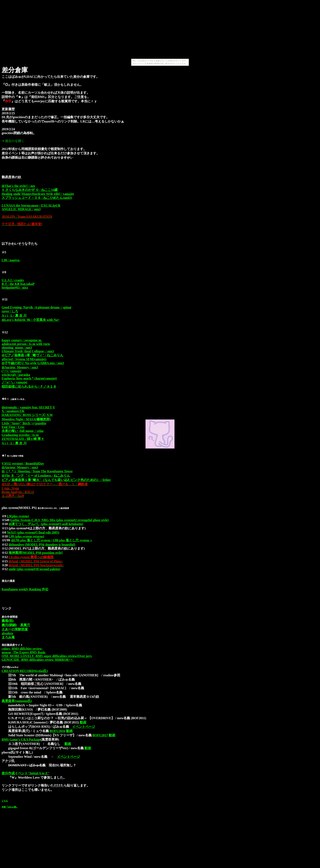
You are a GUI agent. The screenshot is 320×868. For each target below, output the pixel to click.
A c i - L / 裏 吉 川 (14, 315)
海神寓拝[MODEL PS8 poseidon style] (36, 553)
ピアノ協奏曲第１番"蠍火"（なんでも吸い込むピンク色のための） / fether (56, 480)
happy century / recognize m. (22, 340)
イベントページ (84, 727)
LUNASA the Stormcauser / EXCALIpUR (31, 205)
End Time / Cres (13, 427)
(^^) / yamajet (12, 371)
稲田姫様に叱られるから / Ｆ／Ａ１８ (29, 387)
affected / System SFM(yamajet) (24, 359)
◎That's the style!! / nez (18, 186)
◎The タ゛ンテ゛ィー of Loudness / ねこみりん (36, 476)
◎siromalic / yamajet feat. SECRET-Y (28, 407)
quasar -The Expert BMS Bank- (24, 652)
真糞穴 (25, 625)
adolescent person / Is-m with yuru (26, 344)
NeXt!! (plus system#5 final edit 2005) (33, 532)
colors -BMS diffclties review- (22, 649)
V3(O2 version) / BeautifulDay (23, 463)
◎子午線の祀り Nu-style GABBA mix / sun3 (33, 363)
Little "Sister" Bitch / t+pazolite (24, 423)
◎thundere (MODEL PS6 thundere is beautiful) (42, 545)
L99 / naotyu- (11, 260)
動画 (83, 722)
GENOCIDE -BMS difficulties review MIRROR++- (38, 660)
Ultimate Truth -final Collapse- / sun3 (28, 351)
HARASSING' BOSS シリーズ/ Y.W (27, 415)
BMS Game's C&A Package (21, 739)
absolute (7, 633)
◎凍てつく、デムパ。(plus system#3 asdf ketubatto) (46, 524)
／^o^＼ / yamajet (14, 382)
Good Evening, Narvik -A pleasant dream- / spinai (36, 307)
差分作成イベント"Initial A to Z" (25, 773)
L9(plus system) (18, 516)
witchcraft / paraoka (16, 375)
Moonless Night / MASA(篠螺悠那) (26, 419)
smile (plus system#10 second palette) (34, 569)
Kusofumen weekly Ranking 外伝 (25, 589)
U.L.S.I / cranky (13, 280)
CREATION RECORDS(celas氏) (25, 671)
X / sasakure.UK (13, 411)
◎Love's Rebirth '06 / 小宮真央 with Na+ (31, 320)
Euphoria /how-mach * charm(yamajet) (29, 378)
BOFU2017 (100, 735)
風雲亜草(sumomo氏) (17, 701)
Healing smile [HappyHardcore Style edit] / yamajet (38, 194)
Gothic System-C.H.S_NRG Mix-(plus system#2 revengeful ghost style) (59, 520)
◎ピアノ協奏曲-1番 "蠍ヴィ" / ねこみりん (32, 355)
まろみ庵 (8, 637)
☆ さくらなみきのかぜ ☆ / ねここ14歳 (30, 190)
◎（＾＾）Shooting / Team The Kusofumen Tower (37, 471)
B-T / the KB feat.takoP (18, 284)
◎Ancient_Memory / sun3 (20, 367)
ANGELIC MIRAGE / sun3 (21, 209)
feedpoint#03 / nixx (15, 288)
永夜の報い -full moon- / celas (23, 431)
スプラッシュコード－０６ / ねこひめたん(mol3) (37, 198)
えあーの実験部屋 (15, 629)
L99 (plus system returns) (26, 536)
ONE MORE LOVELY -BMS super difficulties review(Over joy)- (47, 656)
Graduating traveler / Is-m (20, 435)
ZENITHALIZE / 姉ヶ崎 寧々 (23, 439)
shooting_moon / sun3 (17, 348)
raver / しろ (10, 311)
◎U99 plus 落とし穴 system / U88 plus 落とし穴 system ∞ (52, 540)
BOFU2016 (57, 731)
